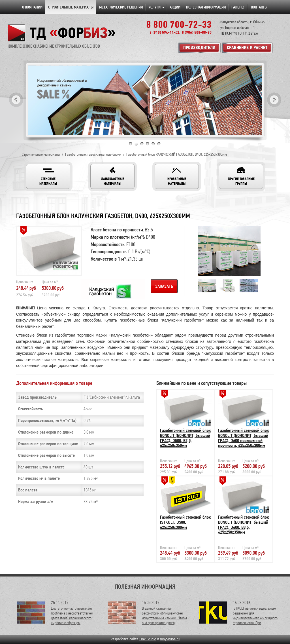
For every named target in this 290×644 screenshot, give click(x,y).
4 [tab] (148, 144)
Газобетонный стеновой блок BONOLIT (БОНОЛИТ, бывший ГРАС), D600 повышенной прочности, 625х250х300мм (243, 438)
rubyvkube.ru (170, 639)
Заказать (164, 286)
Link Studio (148, 639)
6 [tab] (159, 144)
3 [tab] (142, 144)
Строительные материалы (41, 154)
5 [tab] (153, 144)
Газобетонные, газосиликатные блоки (93, 154)
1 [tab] (131, 144)
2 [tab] (136, 144)
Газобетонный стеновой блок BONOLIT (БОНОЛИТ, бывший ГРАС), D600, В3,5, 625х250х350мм (243, 525)
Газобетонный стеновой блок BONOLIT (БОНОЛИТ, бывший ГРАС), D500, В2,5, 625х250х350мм (185, 438)
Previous (16, 100)
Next (274, 100)
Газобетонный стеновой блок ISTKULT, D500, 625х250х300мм (185, 522)
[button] (48, 176)
